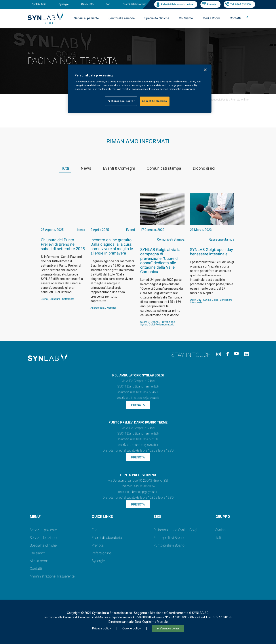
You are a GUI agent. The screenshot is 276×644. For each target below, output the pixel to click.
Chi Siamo (186, 18)
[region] (140, 89)
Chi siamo (37, 553)
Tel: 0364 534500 (240, 4)
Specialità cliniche (157, 18)
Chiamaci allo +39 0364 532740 (138, 439)
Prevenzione (168, 322)
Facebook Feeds (219, 100)
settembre (68, 299)
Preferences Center (168, 629)
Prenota (212, 4)
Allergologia (98, 308)
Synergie (64, 4)
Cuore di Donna (149, 322)
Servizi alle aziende (122, 18)
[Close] (205, 70)
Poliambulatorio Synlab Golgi (175, 530)
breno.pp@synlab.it (145, 492)
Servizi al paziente (86, 18)
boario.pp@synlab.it (145, 445)
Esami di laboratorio (134, 4)
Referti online (102, 553)
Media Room (211, 18)
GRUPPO (223, 517)
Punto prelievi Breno (169, 538)
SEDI (157, 517)
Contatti (235, 18)
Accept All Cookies (155, 101)
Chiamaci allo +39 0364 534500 (138, 392)
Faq (108, 4)
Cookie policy (132, 629)
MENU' (35, 517)
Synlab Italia (39, 4)
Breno (44, 299)
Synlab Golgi (210, 300)
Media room (39, 561)
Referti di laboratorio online (177, 4)
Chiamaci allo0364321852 (138, 486)
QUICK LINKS (102, 517)
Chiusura (55, 299)
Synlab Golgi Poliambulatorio (157, 325)
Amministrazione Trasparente (52, 576)
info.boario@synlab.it (145, 398)
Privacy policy (101, 629)
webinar (111, 308)
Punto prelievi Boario (169, 545)
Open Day (196, 300)
